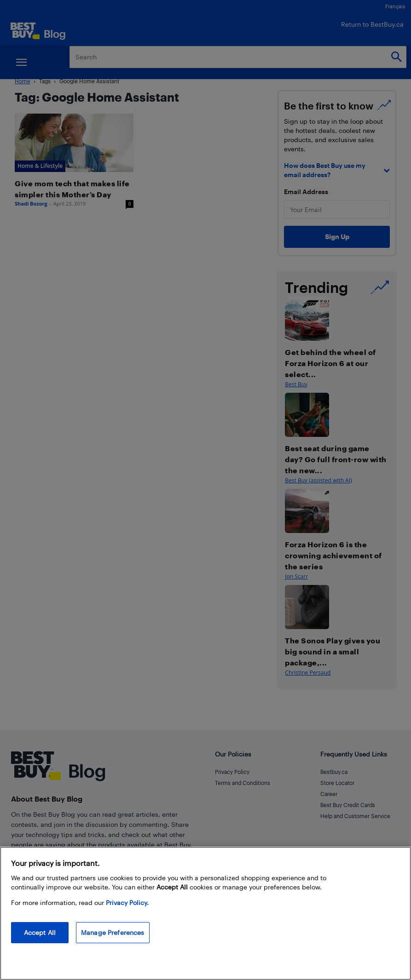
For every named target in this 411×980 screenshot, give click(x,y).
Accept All (40, 932)
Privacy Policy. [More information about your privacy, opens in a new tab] (127, 903)
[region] (205, 913)
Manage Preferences (113, 932)
